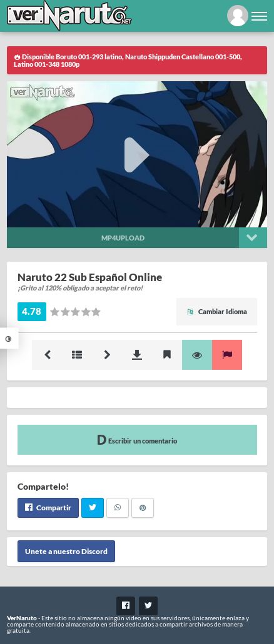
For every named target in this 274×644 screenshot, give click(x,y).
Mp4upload (123, 238)
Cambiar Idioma (217, 311)
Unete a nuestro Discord (66, 551)
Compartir (48, 508)
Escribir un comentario (137, 439)
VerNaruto (22, 618)
